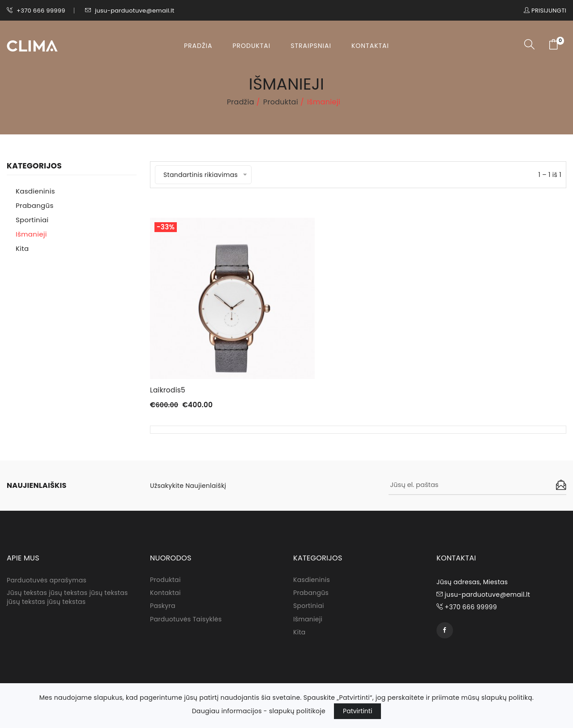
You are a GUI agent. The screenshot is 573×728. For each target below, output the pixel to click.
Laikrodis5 (168, 390)
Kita (22, 248)
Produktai (251, 46)
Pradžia (198, 46)
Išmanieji (31, 234)
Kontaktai (370, 46)
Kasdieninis (35, 191)
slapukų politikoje (297, 711)
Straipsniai (311, 46)
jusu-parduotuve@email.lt (130, 11)
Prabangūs (35, 205)
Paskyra (163, 608)
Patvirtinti (357, 711)
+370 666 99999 (36, 11)
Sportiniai (32, 220)
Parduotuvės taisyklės (186, 622)
